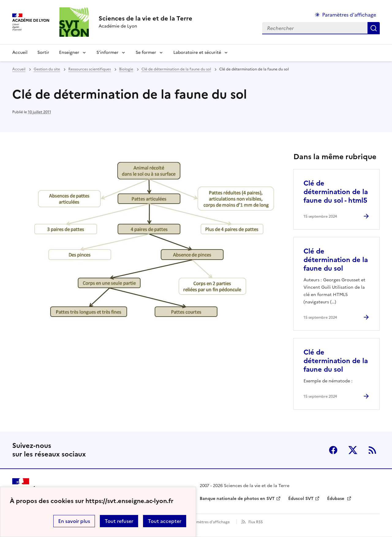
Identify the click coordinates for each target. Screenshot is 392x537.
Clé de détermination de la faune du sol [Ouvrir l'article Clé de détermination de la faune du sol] (336, 260)
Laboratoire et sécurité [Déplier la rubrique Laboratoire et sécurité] (197, 53)
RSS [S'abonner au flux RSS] (372, 450)
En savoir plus (74, 521)
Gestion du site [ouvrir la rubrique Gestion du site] (47, 69)
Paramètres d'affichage (209, 522)
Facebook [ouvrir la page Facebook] (333, 450)
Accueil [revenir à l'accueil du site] (20, 53)
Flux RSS (256, 522)
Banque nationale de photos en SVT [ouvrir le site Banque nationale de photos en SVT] (237, 499)
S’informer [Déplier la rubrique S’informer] (107, 53)
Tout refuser (119, 521)
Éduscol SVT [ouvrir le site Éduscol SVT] (301, 499)
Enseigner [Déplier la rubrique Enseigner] (69, 53)
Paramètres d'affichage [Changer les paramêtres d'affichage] (349, 15)
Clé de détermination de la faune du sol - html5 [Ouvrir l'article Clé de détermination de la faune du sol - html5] (336, 192)
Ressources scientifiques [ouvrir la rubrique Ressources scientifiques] (90, 69)
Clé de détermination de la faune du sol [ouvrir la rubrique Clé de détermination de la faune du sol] (176, 69)
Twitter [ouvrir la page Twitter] (353, 450)
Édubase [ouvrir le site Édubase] (336, 499)
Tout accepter (165, 521)
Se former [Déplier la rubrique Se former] (146, 53)
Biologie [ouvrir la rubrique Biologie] (126, 69)
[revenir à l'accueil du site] (145, 18)
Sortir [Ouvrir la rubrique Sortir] (43, 53)
